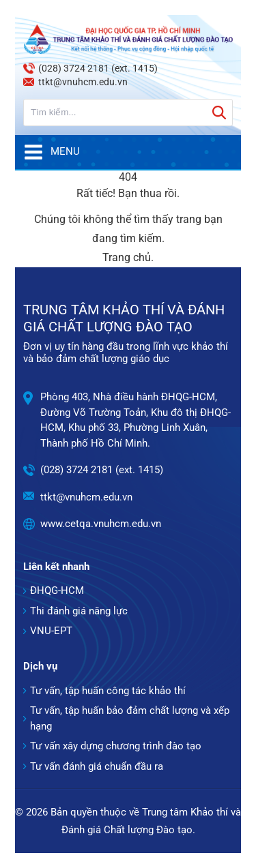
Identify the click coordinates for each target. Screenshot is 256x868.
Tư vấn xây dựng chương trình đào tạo (116, 746)
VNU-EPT (51, 631)
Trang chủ (127, 257)
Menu (52, 152)
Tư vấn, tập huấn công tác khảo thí (108, 691)
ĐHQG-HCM (57, 590)
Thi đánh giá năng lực (79, 611)
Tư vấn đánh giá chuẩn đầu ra (97, 766)
